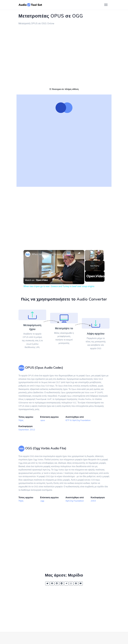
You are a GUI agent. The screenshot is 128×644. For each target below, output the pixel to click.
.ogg (42, 501)
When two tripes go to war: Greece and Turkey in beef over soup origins (54, 254)
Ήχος (21, 420)
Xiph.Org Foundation (75, 501)
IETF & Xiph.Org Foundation (78, 420)
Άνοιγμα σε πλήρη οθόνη (64, 89)
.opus (43, 420)
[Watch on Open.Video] (36, 280)
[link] (28, 254)
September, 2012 (27, 430)
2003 (93, 501)
